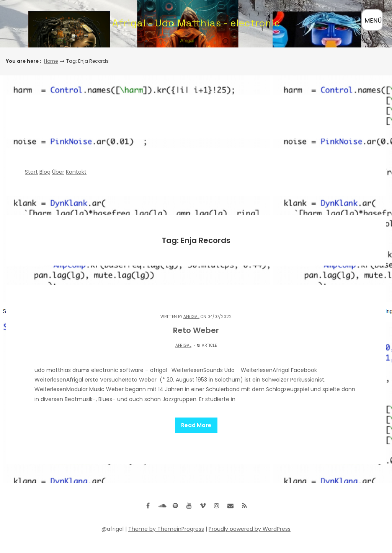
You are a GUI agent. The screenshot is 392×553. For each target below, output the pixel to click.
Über (58, 172)
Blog (45, 172)
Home (51, 61)
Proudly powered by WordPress (250, 529)
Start (31, 172)
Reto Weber (196, 330)
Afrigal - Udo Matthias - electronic (196, 23)
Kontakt (76, 172)
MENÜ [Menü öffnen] (373, 20)
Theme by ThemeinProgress (166, 529)
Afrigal (191, 317)
